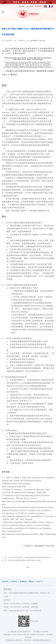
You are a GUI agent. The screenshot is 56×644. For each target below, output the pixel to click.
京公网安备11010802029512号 (20, 632)
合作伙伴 (5, 581)
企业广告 (40, 581)
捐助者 (31, 581)
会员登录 (38, 6)
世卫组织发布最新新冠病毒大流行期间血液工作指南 (24, 560)
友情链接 (23, 581)
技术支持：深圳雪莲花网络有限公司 (38, 640)
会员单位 (14, 581)
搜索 (22, 6)
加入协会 (30, 6)
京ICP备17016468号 (41, 632)
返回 (28, 567)
